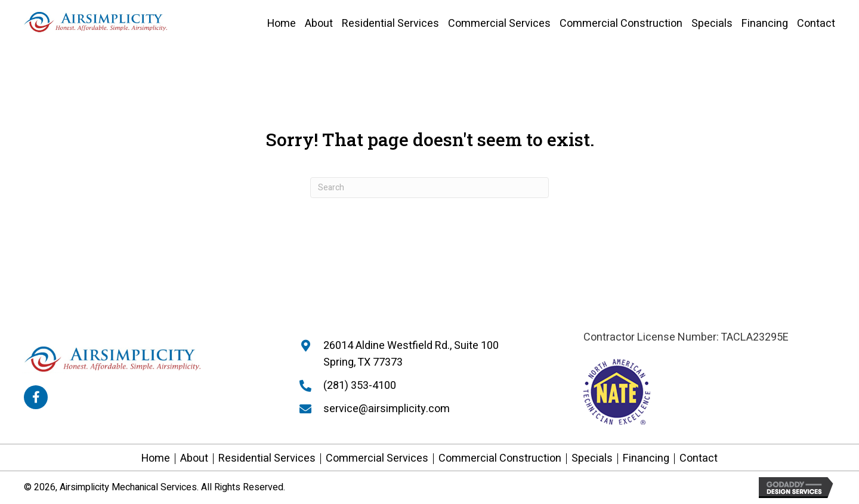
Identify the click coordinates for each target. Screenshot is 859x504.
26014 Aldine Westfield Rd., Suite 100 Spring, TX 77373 (411, 354)
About (194, 459)
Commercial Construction (500, 459)
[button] (36, 397)
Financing (646, 459)
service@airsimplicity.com (387, 409)
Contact (699, 459)
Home (156, 459)
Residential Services (267, 459)
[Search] (429, 188)
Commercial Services (377, 459)
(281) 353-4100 (360, 386)
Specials (592, 459)
